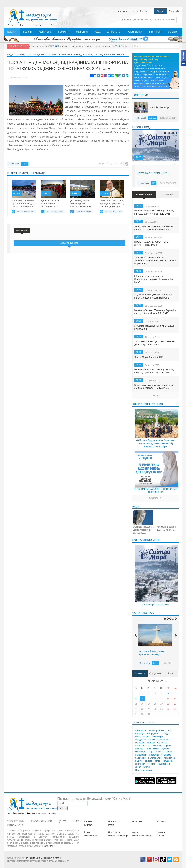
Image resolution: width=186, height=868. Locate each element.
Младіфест (141, 740)
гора (149, 749)
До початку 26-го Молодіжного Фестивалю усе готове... (50, 204)
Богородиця (153, 734)
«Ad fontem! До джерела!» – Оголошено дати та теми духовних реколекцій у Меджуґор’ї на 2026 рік (156, 443)
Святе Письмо (142, 746)
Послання (140, 743)
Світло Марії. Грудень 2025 (156, 605)
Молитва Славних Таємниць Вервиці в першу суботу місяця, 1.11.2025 (155, 312)
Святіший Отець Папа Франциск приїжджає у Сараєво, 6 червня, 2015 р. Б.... (112, 204)
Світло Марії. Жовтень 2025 (149, 357)
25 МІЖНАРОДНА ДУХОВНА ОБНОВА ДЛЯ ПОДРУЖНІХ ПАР (155, 343)
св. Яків (149, 761)
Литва (138, 737)
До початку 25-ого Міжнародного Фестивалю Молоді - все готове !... (81, 204)
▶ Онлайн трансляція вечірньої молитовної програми (149, 20)
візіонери (140, 749)
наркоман (154, 755)
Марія (146, 737)
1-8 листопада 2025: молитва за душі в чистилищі (154, 327)
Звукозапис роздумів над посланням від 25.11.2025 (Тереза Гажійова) (154, 228)
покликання (170, 758)
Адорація (140, 734)
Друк (127, 164)
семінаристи (164, 764)
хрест (138, 767)
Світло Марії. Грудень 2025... (154, 173)
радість (139, 761)
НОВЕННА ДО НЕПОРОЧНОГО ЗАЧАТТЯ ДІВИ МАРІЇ (151, 243)
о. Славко (166, 755)
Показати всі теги (144, 770)
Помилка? (121, 164)
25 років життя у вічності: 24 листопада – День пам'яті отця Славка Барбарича (155, 260)
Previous (136, 146)
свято (158, 761)
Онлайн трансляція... (161, 107)
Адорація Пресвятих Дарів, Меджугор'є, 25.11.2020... (144, 530)
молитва (159, 752)
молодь (169, 752)
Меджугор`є (158, 737)
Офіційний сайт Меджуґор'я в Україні (43, 858)
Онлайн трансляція (158, 740)
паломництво (155, 758)
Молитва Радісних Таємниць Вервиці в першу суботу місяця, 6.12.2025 (154, 212)
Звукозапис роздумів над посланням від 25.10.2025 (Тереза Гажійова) (154, 296)
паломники (141, 758)
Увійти (160, 11)
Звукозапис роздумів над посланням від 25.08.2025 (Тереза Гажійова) (154, 387)
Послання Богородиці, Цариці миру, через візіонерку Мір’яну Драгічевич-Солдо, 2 (152, 59)
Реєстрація (174, 11)
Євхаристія (141, 730)
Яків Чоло (157, 746)
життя (156, 749)
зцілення (166, 749)
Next (176, 146)
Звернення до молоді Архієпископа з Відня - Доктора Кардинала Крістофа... (24, 204)
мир (151, 752)
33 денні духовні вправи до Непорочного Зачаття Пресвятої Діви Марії (154, 279)
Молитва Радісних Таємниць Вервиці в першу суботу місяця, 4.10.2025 (154, 371)
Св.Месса (162, 743)
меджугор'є (141, 752)
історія (146, 767)
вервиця (168, 746)
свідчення (140, 764)
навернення (141, 755)
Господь (165, 734)
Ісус (170, 730)
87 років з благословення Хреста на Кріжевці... (152, 653)
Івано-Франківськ (157, 730)
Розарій (151, 743)
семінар (151, 764)
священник (168, 761)
